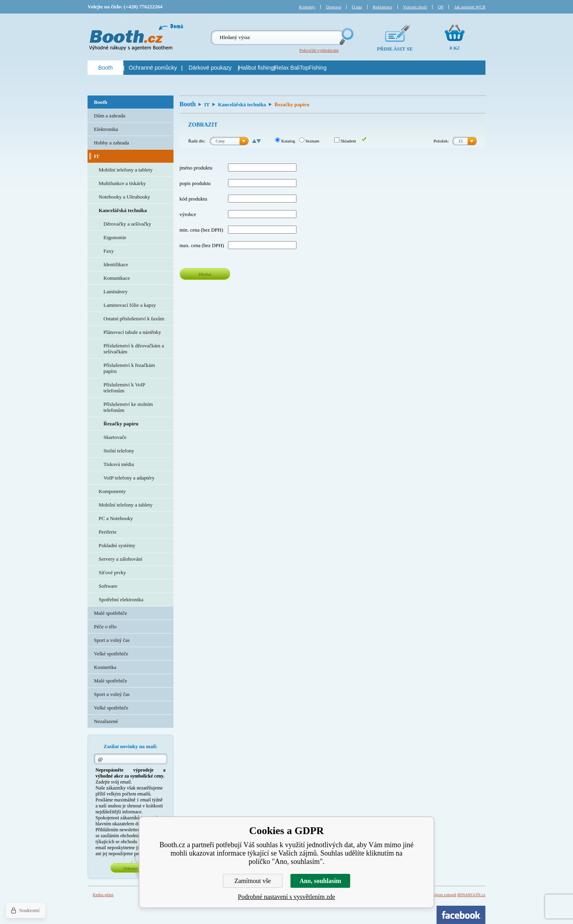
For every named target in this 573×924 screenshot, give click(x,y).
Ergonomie (115, 237)
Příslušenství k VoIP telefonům (124, 388)
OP (440, 7)
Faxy (109, 251)
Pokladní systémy (117, 545)
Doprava (333, 7)
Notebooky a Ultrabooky (124, 197)
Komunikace (117, 278)
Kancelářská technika (242, 104)
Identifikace (116, 264)
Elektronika (106, 129)
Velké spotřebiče (111, 654)
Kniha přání (103, 895)
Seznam (309, 141)
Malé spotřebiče (110, 613)
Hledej (346, 36)
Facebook (461, 915)
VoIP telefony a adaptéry (129, 478)
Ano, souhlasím (321, 881)
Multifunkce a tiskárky (122, 183)
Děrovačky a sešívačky (127, 224)
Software (108, 586)
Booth (188, 104)
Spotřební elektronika (121, 599)
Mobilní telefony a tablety (126, 170)
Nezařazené (106, 721)
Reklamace (383, 7)
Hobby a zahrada (111, 143)
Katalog (285, 141)
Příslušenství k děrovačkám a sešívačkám (134, 349)
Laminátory (116, 291)
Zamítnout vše (253, 881)
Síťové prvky (112, 572)
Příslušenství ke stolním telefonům (128, 407)
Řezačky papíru (121, 424)
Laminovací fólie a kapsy (130, 305)
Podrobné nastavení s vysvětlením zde (286, 897)
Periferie (108, 532)
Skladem (345, 141)
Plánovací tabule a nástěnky (132, 332)
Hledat (205, 274)
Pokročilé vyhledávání (319, 50)
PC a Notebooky (116, 518)
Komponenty (112, 491)
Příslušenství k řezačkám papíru (129, 368)
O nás (357, 7)
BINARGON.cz (471, 895)
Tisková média (119, 464)
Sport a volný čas (112, 640)
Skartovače (115, 437)
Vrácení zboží (415, 7)
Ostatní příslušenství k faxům (134, 319)
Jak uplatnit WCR (470, 7)
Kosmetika (105, 667)
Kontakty (307, 7)
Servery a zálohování (121, 559)
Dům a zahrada (110, 116)
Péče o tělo (105, 627)
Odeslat (131, 868)
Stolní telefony (119, 451)
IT (207, 104)
